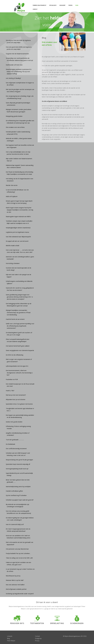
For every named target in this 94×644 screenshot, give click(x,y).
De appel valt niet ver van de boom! (17, 241)
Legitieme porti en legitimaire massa (17, 232)
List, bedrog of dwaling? (13, 78)
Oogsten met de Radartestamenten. (17, 54)
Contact (37, 636)
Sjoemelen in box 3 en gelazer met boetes (19, 404)
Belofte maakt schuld (12, 245)
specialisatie (53, 5)
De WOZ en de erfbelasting (15, 355)
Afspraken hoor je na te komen (16, 399)
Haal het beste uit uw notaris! (15, 319)
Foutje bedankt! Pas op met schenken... (18, 553)
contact (35, 9)
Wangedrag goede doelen (14, 116)
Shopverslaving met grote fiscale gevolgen (19, 460)
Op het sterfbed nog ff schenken (16, 495)
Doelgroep (38, 638)
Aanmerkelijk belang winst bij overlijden (18, 486)
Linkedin (10, 636)
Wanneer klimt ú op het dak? (15, 580)
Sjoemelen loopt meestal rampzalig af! (18, 464)
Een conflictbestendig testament (16, 448)
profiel (70, 5)
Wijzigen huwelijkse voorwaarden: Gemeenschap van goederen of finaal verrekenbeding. (18, 312)
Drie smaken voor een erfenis (15, 127)
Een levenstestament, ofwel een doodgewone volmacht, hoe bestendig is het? (19, 373)
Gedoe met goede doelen (14, 422)
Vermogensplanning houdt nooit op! (17, 469)
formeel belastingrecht (39, 5)
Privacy (37, 641)
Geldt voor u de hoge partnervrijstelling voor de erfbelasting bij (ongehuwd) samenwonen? (20, 326)
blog (77, 5)
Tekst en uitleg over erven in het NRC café (19, 558)
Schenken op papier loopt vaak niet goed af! (20, 500)
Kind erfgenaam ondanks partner (16, 589)
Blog (8, 638)
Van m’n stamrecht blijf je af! (15, 524)
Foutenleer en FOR (12, 379)
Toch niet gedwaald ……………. (15, 440)
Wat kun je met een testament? (16, 395)
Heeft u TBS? (10, 391)
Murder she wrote (12, 185)
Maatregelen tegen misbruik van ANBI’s (18, 216)
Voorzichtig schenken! (13, 263)
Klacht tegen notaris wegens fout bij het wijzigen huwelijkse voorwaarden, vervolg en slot (20, 210)
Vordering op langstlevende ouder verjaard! (20, 594)
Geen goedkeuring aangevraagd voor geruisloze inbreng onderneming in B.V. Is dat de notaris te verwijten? (19, 297)
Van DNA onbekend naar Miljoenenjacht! (18, 237)
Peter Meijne (11, 641)
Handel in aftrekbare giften (14, 491)
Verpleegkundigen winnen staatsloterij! (18, 228)
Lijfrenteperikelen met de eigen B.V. (17, 366)
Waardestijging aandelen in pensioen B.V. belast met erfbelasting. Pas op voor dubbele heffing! (19, 72)
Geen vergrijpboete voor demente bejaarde (20, 350)
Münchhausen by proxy (13, 576)
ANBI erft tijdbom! (12, 196)
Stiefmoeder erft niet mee (14, 65)
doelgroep (62, 5)
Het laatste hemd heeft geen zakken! (18, 346)
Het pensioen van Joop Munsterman (17, 549)
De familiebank (10, 444)
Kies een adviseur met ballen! (15, 585)
